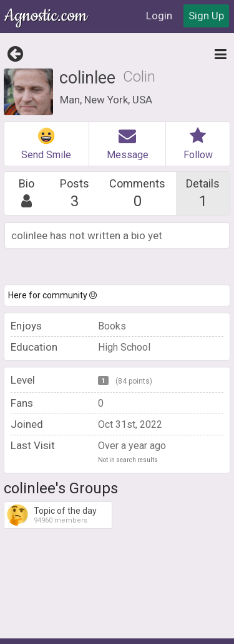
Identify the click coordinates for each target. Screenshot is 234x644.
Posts (74, 193)
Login (159, 16)
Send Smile (46, 144)
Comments (138, 193)
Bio (27, 193)
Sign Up (206, 16)
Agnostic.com (47, 16)
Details (203, 193)
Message (127, 144)
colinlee (87, 78)
